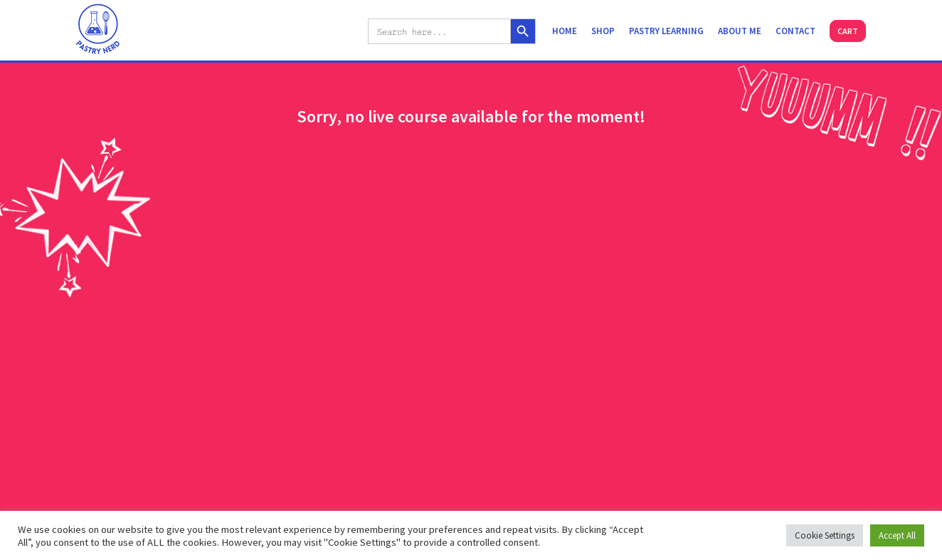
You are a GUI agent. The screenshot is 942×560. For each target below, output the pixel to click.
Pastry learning (666, 31)
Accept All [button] (897, 535)
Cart (848, 31)
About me (740, 31)
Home (565, 31)
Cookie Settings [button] (825, 535)
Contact (795, 31)
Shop (603, 31)
